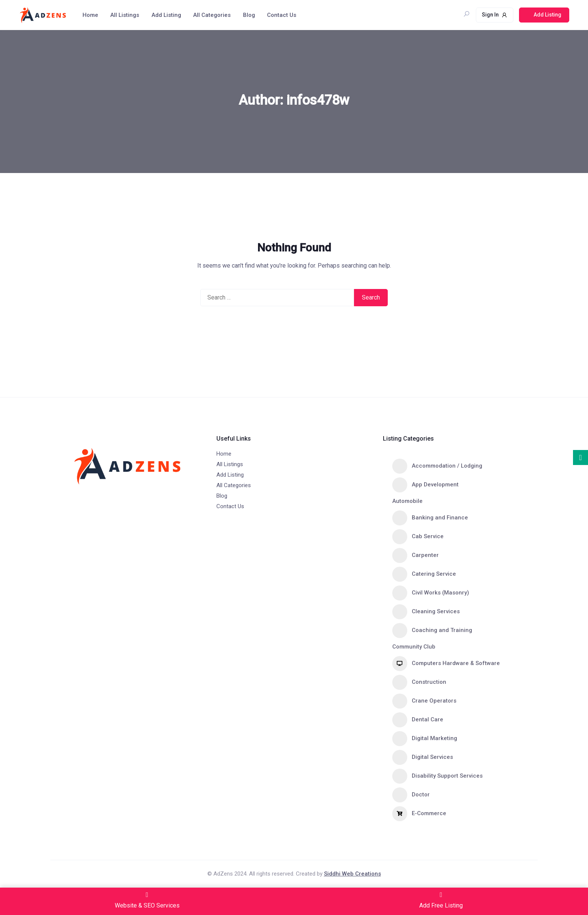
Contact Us (282, 15)
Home (90, 15)
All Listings (125, 15)
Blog (249, 15)
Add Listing (166, 15)
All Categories (212, 15)
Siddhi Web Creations (352, 874)
